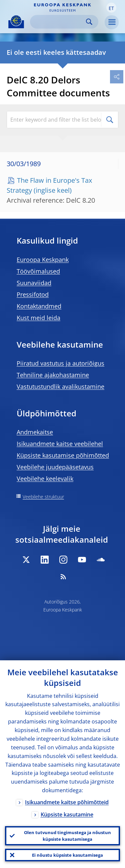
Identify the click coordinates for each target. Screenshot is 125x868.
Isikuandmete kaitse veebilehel (60, 444)
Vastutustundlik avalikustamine (60, 386)
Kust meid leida (38, 318)
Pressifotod (33, 294)
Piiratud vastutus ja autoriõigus (60, 363)
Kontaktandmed (39, 306)
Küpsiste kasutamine (67, 814)
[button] (111, 8)
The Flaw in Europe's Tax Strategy (49, 185)
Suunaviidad (34, 283)
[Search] (59, 22)
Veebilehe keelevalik (45, 479)
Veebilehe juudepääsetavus (55, 467)
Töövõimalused (38, 271)
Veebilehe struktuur (43, 497)
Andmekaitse (35, 432)
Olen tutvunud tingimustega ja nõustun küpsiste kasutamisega (67, 836)
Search (89, 22)
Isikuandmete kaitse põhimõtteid (67, 802)
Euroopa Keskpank (43, 260)
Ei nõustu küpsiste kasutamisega (67, 855)
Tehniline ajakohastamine (53, 375)
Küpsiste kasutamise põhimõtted (63, 455)
